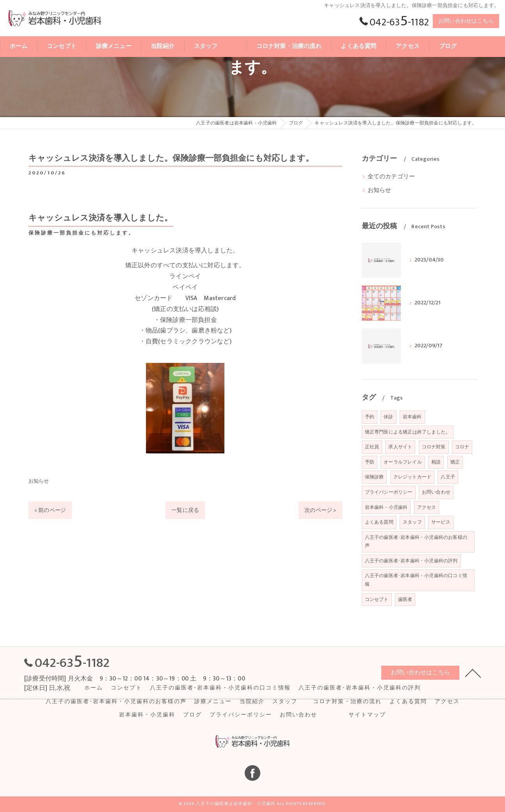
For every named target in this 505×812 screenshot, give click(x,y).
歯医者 (405, 599)
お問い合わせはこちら (466, 21)
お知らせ (39, 481)
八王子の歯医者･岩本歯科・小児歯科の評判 (411, 561)
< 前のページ (50, 510)
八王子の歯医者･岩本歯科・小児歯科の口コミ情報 (416, 580)
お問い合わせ (436, 492)
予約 (370, 417)
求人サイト (400, 447)
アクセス (427, 507)
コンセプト (377, 599)
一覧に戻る (185, 510)
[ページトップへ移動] (473, 673)
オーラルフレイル (403, 462)
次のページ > (320, 510)
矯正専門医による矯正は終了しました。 (408, 432)
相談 (436, 462)
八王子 (448, 477)
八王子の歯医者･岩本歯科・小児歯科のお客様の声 (416, 542)
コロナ (462, 447)
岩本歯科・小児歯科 (386, 507)
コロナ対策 (434, 447)
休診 (388, 417)
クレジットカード (413, 477)
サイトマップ (367, 715)
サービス (441, 522)
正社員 (372, 447)
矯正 (455, 462)
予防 (370, 462)
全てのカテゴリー (391, 177)
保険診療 (374, 477)
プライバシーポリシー (389, 492)
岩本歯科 (412, 417)
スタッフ (412, 522)
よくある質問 (379, 522)
